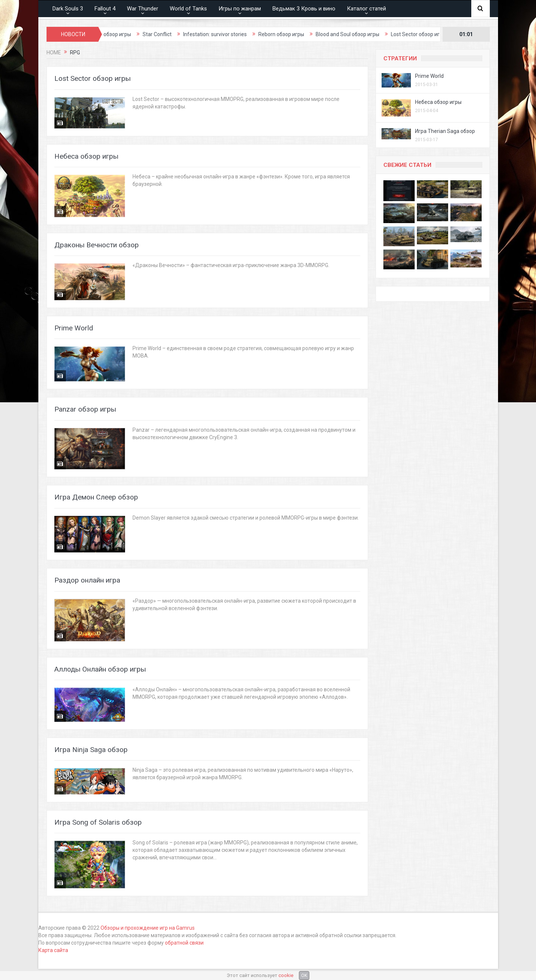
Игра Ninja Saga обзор (91, 750)
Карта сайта (53, 950)
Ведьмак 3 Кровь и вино (304, 9)
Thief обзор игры (125, 34)
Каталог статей (366, 9)
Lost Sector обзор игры (433, 34)
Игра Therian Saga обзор (445, 131)
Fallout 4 (105, 9)
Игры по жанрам (240, 9)
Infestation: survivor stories (229, 34)
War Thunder (143, 9)
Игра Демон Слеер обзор (96, 497)
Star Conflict (171, 34)
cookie (286, 975)
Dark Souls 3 (68, 9)
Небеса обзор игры (86, 156)
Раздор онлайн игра (87, 580)
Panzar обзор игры (85, 409)
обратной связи (184, 943)
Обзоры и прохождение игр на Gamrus (148, 928)
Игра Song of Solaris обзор (98, 822)
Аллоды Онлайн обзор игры (100, 669)
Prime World (74, 328)
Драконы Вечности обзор (97, 245)
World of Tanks (188, 9)
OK (304, 976)
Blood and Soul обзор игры (362, 34)
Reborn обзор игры (295, 34)
